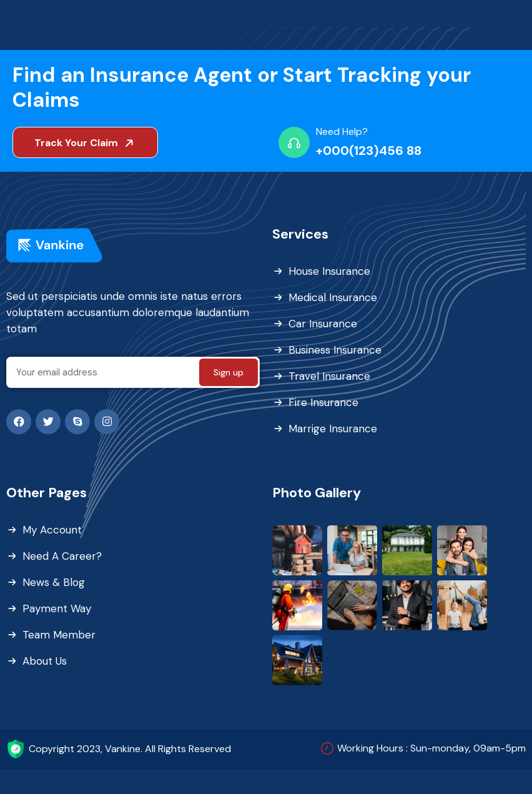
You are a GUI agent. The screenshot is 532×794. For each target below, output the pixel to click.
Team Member (59, 635)
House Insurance (329, 271)
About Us (45, 661)
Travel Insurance (329, 376)
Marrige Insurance (333, 429)
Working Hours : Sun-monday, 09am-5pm (431, 748)
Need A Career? (62, 556)
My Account (52, 530)
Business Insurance (335, 350)
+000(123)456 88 (369, 151)
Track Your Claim (86, 143)
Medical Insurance (333, 297)
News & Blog (54, 582)
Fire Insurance (323, 402)
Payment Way (57, 608)
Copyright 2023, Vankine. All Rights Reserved (130, 749)
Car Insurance (323, 324)
